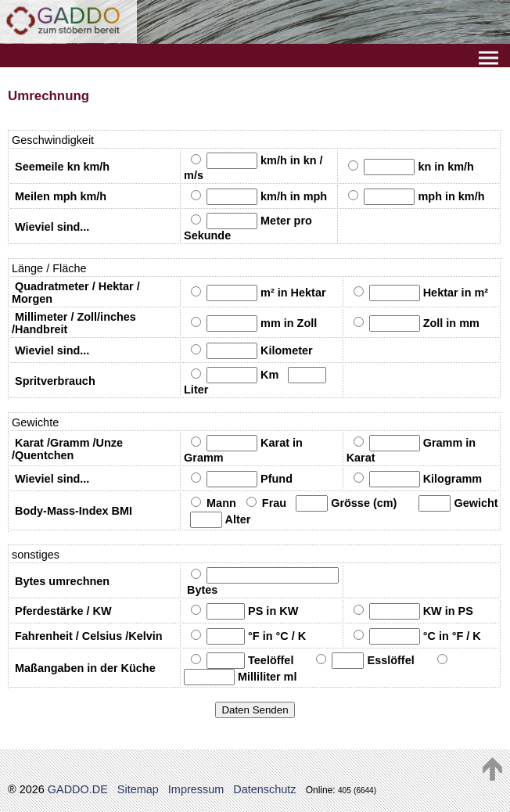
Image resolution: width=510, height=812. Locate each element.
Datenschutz (264, 789)
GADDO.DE (78, 789)
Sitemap (138, 789)
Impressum (196, 789)
